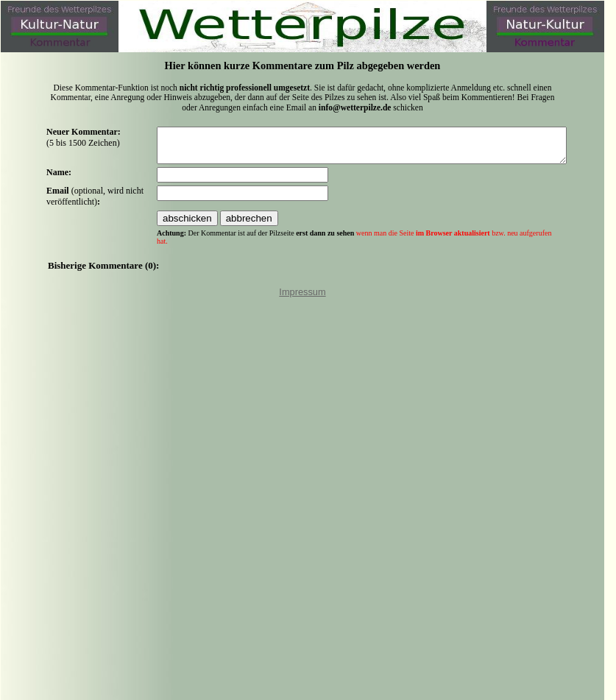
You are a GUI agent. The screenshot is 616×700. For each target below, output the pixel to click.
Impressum (302, 298)
